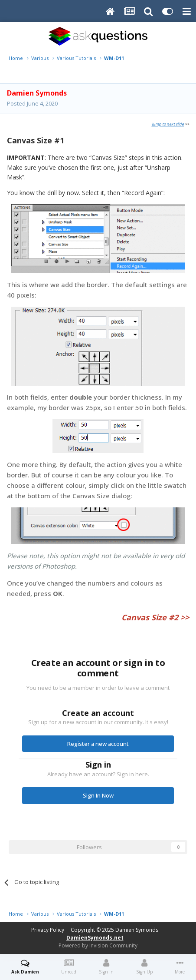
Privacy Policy (48, 930)
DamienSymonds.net (95, 938)
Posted (32, 103)
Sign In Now (98, 795)
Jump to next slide (168, 124)
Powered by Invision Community (98, 945)
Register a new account (98, 744)
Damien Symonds (137, 930)
